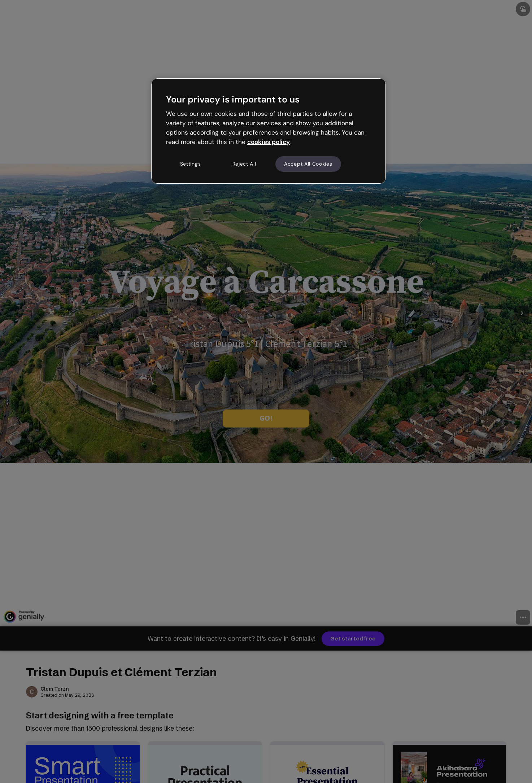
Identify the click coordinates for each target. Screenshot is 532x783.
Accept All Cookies (308, 164)
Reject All (244, 164)
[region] (269, 131)
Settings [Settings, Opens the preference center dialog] (191, 164)
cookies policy (269, 142)
